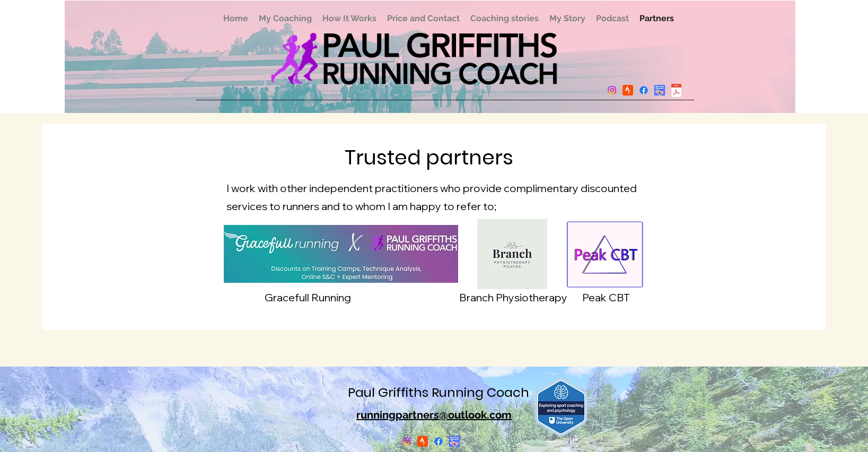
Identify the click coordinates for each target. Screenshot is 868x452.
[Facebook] (644, 90)
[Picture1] (660, 90)
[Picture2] (628, 90)
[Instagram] (612, 90)
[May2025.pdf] (677, 92)
